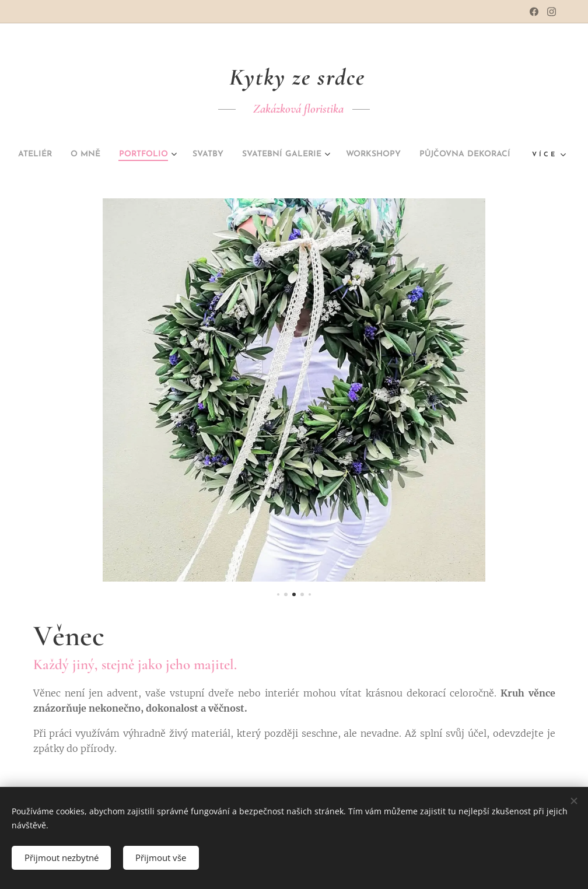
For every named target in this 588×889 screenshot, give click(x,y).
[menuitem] (70, 155)
